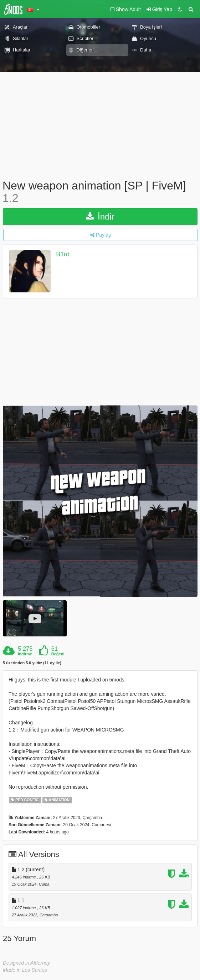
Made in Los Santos (25, 970)
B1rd (63, 255)
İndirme (25, 654)
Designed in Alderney (27, 963)
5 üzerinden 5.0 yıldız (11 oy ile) (32, 663)
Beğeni (58, 654)
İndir (100, 216)
